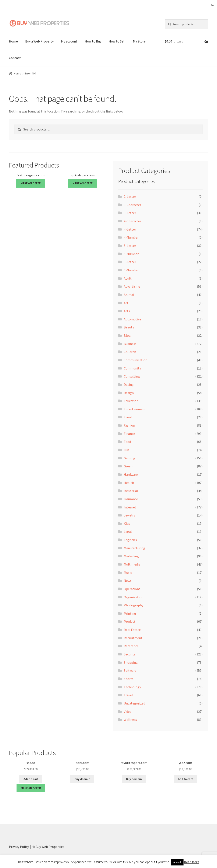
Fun (126, 450)
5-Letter (130, 245)
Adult (128, 278)
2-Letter (130, 196)
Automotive (132, 319)
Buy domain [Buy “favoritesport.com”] (134, 779)
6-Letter (130, 262)
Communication (136, 360)
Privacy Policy (19, 846)
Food (127, 441)
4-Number (131, 237)
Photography (134, 605)
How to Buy (93, 41)
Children (130, 352)
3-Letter (130, 213)
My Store (139, 41)
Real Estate (132, 629)
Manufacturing (134, 548)
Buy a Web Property (39, 41)
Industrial (131, 490)
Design (129, 392)
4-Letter (130, 229)
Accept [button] (177, 862)
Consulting (132, 376)
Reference (131, 646)
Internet (130, 507)
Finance (129, 433)
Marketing (131, 556)
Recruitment (133, 638)
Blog (127, 335)
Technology (132, 687)
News (128, 580)
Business (130, 343)
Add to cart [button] (31, 779)
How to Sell (117, 41)
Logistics (130, 540)
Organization (134, 597)
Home (13, 41)
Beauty (129, 327)
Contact (15, 58)
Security (130, 654)
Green (128, 466)
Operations (132, 589)
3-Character (132, 205)
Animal (129, 294)
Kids (127, 523)
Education (131, 401)
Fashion (129, 425)
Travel (128, 695)
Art (126, 302)
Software (130, 670)
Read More (192, 862)
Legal (128, 531)
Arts (127, 311)
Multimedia (132, 564)
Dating (129, 384)
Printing (130, 613)
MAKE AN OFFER (31, 183)
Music (128, 572)
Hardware (131, 474)
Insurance (131, 499)
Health (129, 482)
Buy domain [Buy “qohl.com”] (82, 779)
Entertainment (135, 409)
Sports (129, 678)
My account (69, 41)
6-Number (131, 270)
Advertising (132, 286)
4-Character (132, 221)
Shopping (131, 662)
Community (132, 368)
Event (128, 417)
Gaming (129, 458)
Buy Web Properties (50, 846)
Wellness (130, 719)
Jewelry (129, 515)
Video (128, 711)
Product (130, 621)
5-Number (131, 254)
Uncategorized (134, 703)
